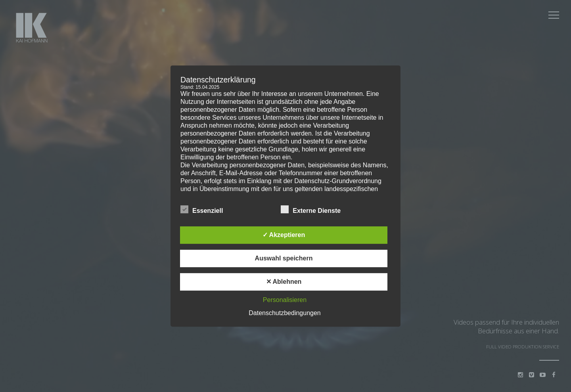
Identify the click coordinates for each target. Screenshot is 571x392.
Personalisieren (285, 300)
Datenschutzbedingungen (285, 313)
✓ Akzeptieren (284, 235)
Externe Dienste (311, 209)
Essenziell (202, 209)
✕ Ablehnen (284, 282)
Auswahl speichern (284, 258)
